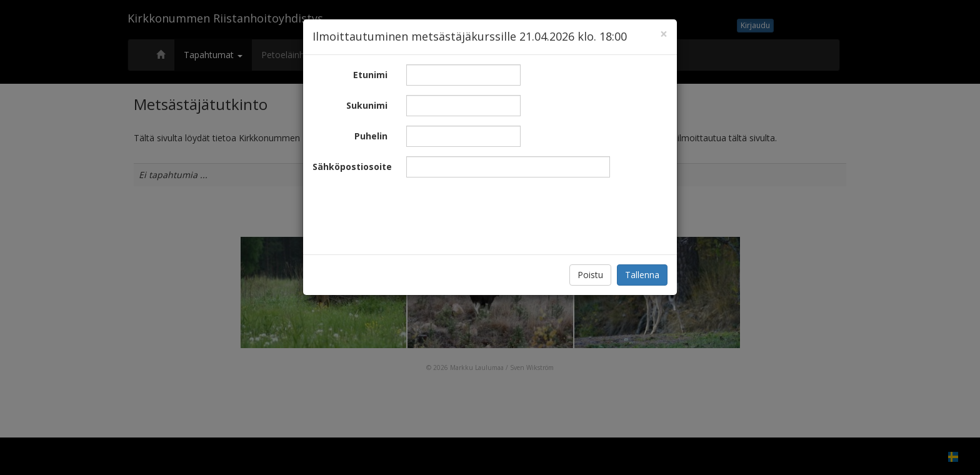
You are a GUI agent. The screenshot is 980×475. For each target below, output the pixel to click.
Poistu (590, 275)
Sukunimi (367, 105)
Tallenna (642, 275)
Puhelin (371, 136)
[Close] (664, 34)
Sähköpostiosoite (352, 167)
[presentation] (501, 211)
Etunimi (370, 75)
